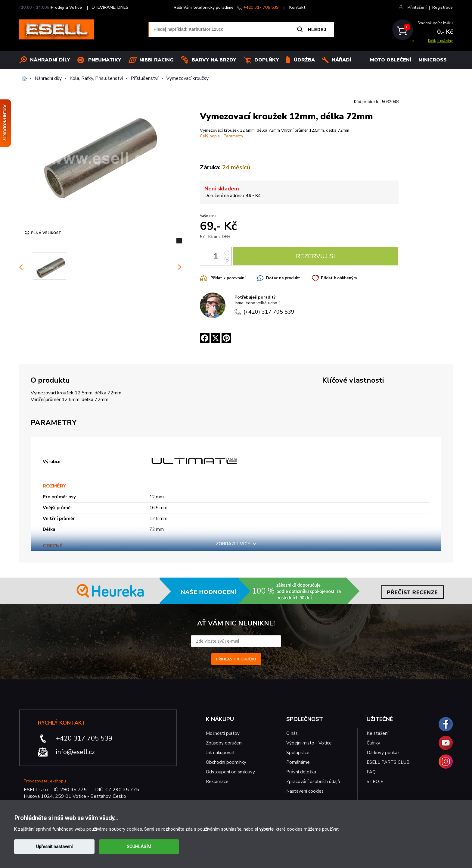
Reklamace (217, 782)
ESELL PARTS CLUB (388, 762)
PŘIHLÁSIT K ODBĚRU (236, 659)
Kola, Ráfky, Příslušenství (96, 78)
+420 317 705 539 (261, 7)
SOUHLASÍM (139, 847)
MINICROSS (433, 60)
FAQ (371, 772)
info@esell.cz (75, 752)
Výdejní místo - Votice (309, 743)
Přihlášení (417, 7)
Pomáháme (298, 762)
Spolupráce (298, 753)
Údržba (304, 60)
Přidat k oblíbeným (339, 278)
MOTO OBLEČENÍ (391, 60)
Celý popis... (211, 136)
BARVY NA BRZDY (214, 60)
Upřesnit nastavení (54, 847)
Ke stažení (377, 733)
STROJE (375, 782)
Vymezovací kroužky (187, 78)
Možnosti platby (223, 733)
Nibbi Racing (157, 60)
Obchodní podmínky (226, 762)
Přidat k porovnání (228, 278)
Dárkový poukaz (383, 753)
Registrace (442, 7)
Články (373, 743)
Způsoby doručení (224, 743)
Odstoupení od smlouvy (230, 772)
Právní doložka (301, 772)
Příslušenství (144, 78)
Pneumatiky (105, 60)
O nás (292, 733)
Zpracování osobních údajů (313, 782)
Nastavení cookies (305, 791)
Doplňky (267, 60)
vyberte (266, 829)
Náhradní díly (50, 60)
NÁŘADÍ (342, 60)
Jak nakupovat (220, 753)
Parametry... (235, 136)
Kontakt (297, 7)
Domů (24, 78)
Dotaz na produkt (283, 278)
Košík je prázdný (440, 41)
